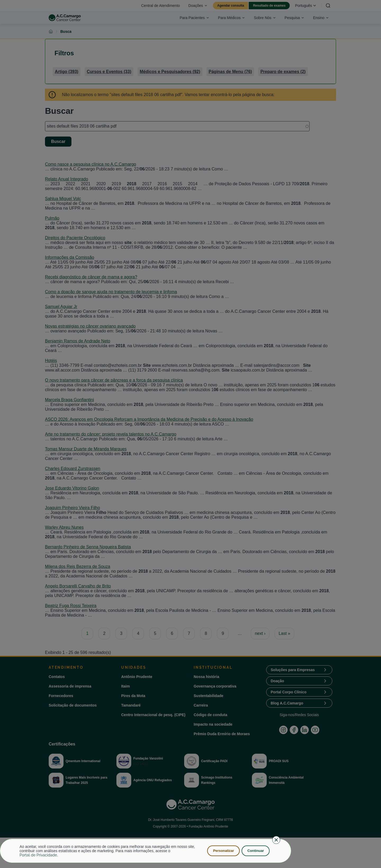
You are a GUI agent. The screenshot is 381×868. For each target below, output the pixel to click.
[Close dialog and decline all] (276, 840)
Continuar (255, 851)
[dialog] (146, 851)
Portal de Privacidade (38, 855)
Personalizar (222, 851)
